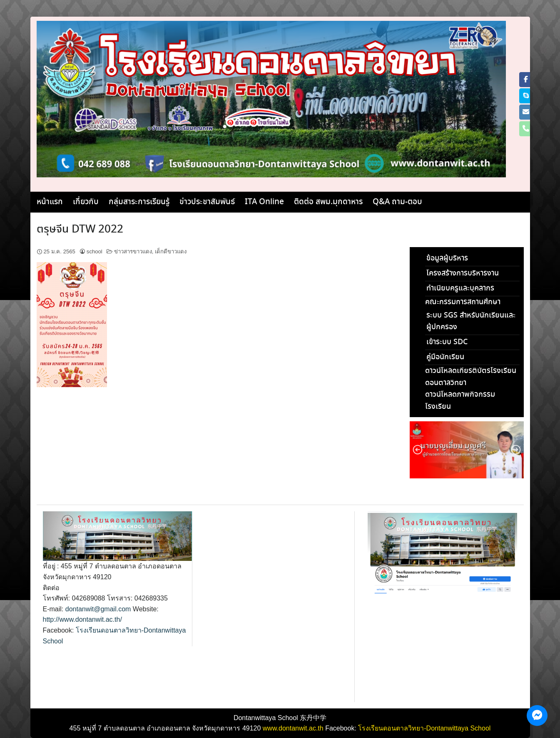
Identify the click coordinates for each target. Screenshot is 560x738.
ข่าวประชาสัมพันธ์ (207, 202)
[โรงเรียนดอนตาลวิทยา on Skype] (526, 96)
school (95, 251)
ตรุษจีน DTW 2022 (80, 230)
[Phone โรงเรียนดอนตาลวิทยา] (526, 129)
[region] (467, 450)
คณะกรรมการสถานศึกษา (463, 302)
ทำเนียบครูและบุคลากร (460, 288)
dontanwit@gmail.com (98, 609)
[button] (418, 450)
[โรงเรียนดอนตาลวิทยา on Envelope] (526, 112)
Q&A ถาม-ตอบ (397, 202)
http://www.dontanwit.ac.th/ (82, 619)
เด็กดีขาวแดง (171, 251)
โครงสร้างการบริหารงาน (463, 273)
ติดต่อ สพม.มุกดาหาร (328, 202)
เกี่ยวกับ (86, 202)
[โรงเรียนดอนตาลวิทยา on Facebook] (526, 80)
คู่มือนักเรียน (445, 357)
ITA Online (264, 202)
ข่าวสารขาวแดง (133, 251)
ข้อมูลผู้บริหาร (447, 258)
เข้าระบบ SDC (447, 342)
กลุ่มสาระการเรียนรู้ (139, 202)
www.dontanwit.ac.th (293, 728)
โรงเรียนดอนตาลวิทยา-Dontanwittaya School (424, 728)
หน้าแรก (50, 202)
